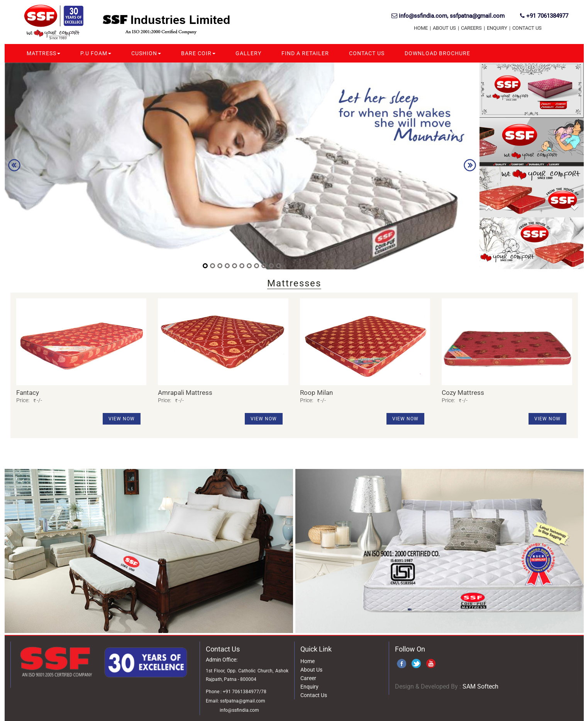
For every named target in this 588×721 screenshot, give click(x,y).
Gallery (248, 53)
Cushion (146, 53)
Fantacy (28, 393)
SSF (57, 23)
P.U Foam (96, 53)
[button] (489, 213)
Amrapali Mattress (185, 393)
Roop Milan (316, 393)
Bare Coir (198, 53)
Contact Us (527, 28)
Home (421, 28)
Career (308, 678)
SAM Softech (480, 686)
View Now (122, 419)
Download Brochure (437, 53)
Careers (471, 28)
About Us (311, 670)
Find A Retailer (305, 53)
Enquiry (497, 28)
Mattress (43, 53)
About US (444, 28)
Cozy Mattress (463, 393)
